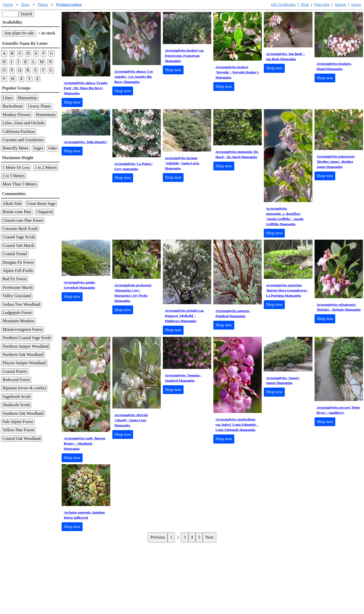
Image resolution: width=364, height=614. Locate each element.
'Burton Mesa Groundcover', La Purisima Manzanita (287, 290)
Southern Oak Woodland (23, 413)
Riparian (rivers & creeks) (24, 388)
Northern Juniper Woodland (26, 346)
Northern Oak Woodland (23, 355)
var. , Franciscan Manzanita (184, 56)
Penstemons (46, 115)
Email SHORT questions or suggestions (151, 597)
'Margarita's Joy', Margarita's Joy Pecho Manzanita (133, 293)
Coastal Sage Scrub (19, 237)
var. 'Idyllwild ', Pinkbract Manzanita (185, 316)
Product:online (69, 5)
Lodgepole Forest (17, 313)
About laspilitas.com (266, 571)
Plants (43, 5)
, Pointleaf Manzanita (233, 313)
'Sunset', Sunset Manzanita (283, 380)
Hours (356, 5)
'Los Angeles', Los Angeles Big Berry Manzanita (134, 77)
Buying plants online (200, 562)
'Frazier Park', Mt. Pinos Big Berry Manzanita (86, 88)
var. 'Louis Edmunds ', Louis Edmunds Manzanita (237, 424)
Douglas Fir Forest (18, 262)
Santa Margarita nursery (269, 562)
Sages (38, 148)
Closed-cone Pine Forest (23, 220)
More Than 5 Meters (20, 184)
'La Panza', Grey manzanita (134, 166)
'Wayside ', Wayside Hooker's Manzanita (237, 72)
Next (209, 537)
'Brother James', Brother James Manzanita (336, 162)
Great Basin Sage (41, 204)
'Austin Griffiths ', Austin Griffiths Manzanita (285, 216)
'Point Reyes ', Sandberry (338, 410)
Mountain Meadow (18, 321)
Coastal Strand (15, 254)
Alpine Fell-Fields (18, 271)
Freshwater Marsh (18, 287)
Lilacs (8, 98)
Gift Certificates (283, 5)
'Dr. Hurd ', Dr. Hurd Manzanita (237, 154)
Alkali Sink (12, 204)
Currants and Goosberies (23, 140)
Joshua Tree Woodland (21, 304)
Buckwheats (13, 106)
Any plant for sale (19, 33)
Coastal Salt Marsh (18, 245)
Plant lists (322, 5)
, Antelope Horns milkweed (84, 515)
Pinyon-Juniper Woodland (24, 363)
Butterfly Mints (15, 148)
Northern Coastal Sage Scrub (27, 338)
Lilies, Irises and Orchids (23, 123)
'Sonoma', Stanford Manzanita (183, 378)
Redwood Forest (16, 380)
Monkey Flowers (17, 115)
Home (8, 5)
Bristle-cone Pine (17, 212)
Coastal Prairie (15, 371)
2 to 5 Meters (14, 176)
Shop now (72, 102)
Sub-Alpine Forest (18, 422)
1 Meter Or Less (16, 167)
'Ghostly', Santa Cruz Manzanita (131, 420)
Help (187, 554)
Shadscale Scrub (16, 405)
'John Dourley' (86, 142)
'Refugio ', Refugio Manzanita (339, 307)
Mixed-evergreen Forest (23, 329)
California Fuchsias (19, 131)
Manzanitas (27, 98)
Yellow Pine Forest (18, 430)
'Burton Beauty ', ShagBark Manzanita (84, 443)
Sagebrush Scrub (17, 397)
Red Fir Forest (14, 279)
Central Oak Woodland (22, 438)
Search (340, 5)
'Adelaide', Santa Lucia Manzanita (182, 163)
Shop (305, 5)
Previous (158, 537)
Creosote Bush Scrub (20, 229)
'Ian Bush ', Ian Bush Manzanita (285, 56)
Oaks (52, 148)
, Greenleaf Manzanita (79, 285)
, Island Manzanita (334, 66)
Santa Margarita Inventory (271, 554)
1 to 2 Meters (46, 167)
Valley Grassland (17, 296)
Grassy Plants (39, 106)
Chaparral (45, 212)
